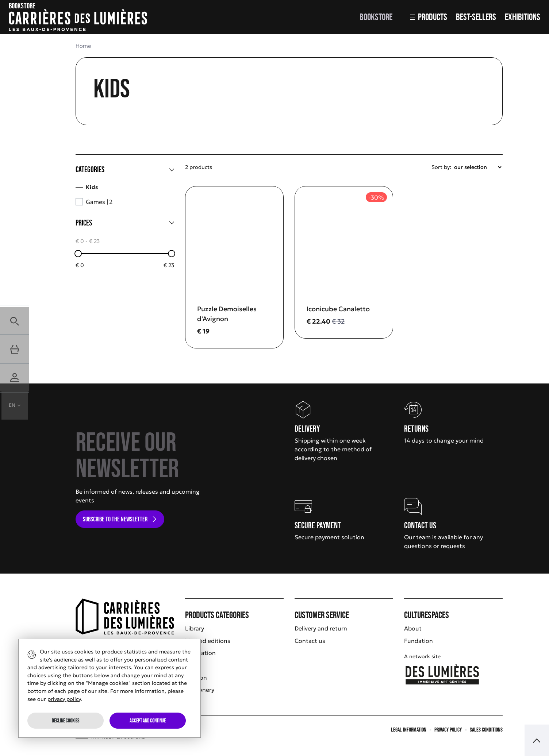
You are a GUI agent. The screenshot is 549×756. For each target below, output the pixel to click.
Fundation (419, 641)
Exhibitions (523, 17)
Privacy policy (448, 730)
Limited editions (208, 641)
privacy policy (64, 699)
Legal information (409, 730)
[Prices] (125, 223)
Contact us (310, 641)
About (413, 628)
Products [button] (429, 17)
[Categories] (125, 170)
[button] (15, 320)
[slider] (78, 254)
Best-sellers (476, 17)
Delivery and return (321, 628)
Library (195, 628)
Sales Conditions (486, 730)
